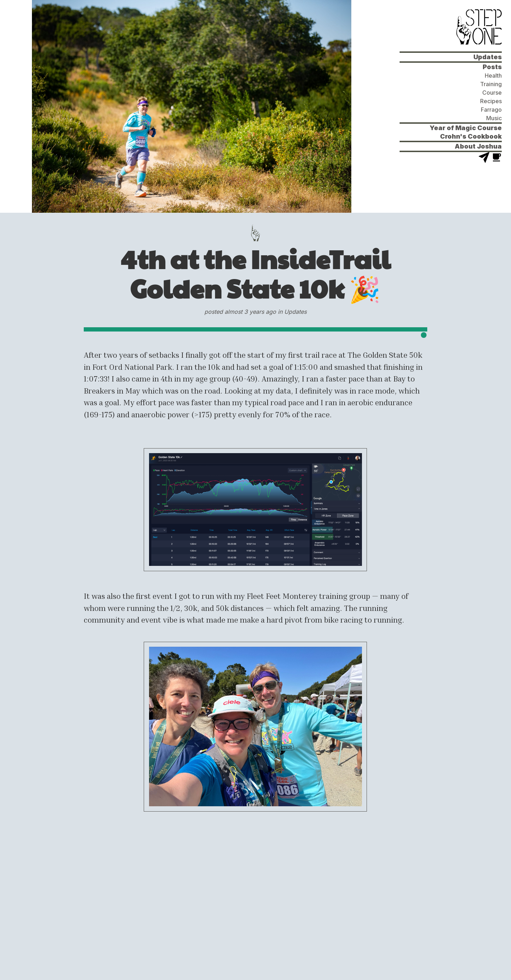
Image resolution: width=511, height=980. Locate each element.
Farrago (491, 110)
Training (491, 84)
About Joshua (478, 146)
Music (494, 118)
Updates (488, 57)
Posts (492, 67)
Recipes (491, 101)
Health (493, 76)
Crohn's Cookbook (471, 136)
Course (492, 93)
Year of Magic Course (466, 128)
